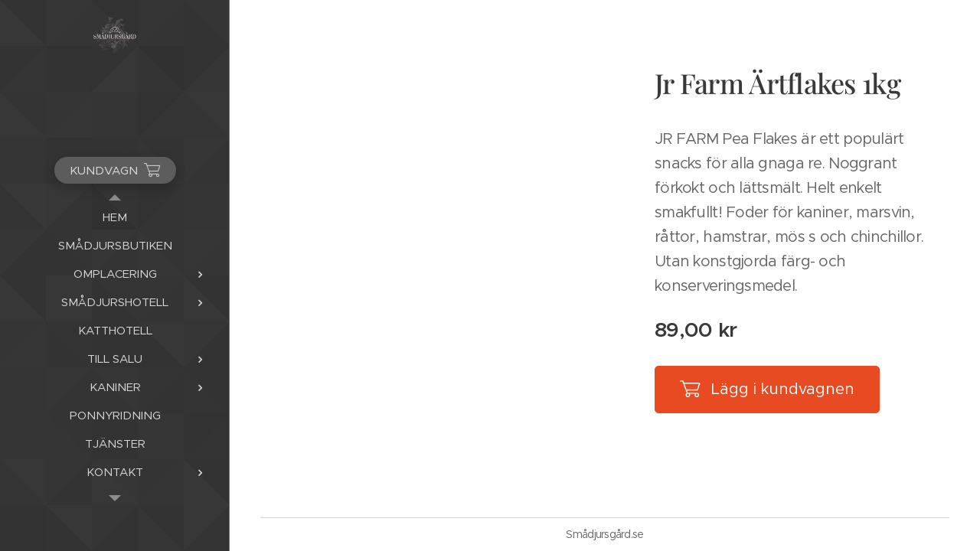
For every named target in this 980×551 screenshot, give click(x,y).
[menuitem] (115, 217)
